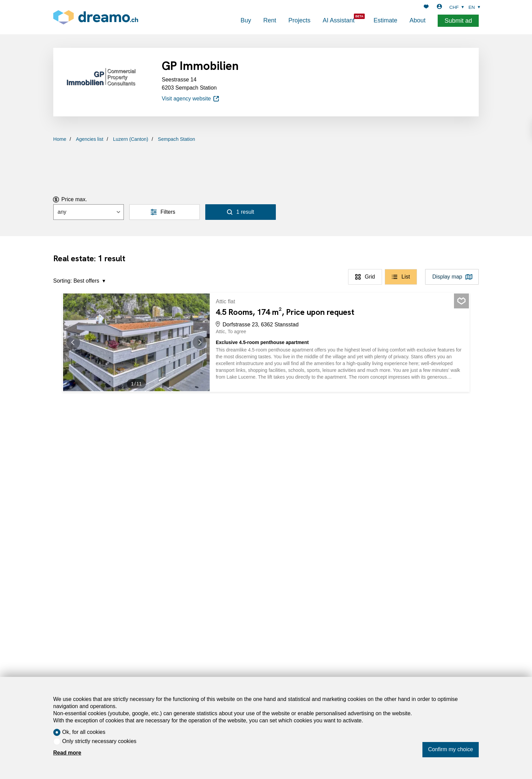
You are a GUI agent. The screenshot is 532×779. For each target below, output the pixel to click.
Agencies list (90, 139)
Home (60, 139)
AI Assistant (339, 20)
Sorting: (63, 281)
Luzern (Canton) (131, 139)
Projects (299, 20)
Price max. (74, 199)
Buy (246, 20)
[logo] (96, 17)
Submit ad (458, 21)
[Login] (439, 7)
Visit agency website (191, 99)
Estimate (385, 20)
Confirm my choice (451, 749)
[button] (77, 342)
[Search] (241, 212)
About (417, 20)
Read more (67, 753)
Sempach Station (176, 139)
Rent (270, 20)
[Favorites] (426, 7)
